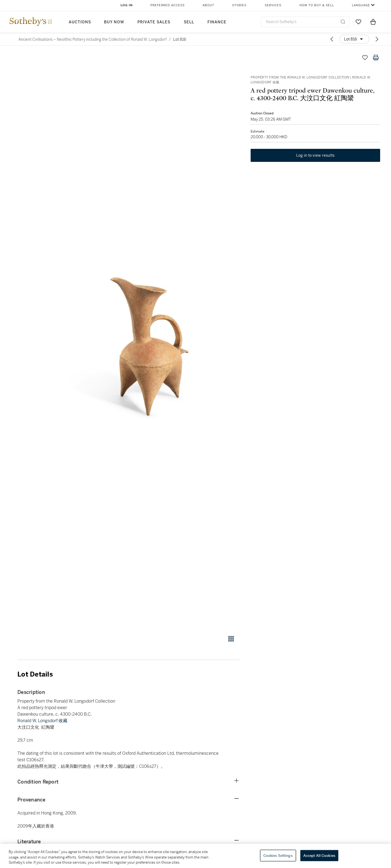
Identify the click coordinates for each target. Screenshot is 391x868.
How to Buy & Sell (317, 5)
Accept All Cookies (319, 855)
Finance (217, 22)
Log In (127, 5)
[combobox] (305, 22)
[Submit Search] (343, 22)
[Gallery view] (231, 639)
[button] (149, 341)
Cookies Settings (278, 855)
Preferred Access (168, 5)
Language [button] (361, 5)
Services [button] (273, 5)
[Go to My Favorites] (358, 22)
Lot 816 (180, 39)
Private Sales (154, 22)
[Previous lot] (332, 39)
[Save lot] (365, 58)
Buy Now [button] (114, 22)
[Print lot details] (376, 58)
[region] (195, 856)
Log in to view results (316, 155)
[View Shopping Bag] (373, 22)
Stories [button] (239, 5)
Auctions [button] (80, 22)
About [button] (208, 5)
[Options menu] (354, 39)
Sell (189, 22)
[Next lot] (377, 39)
